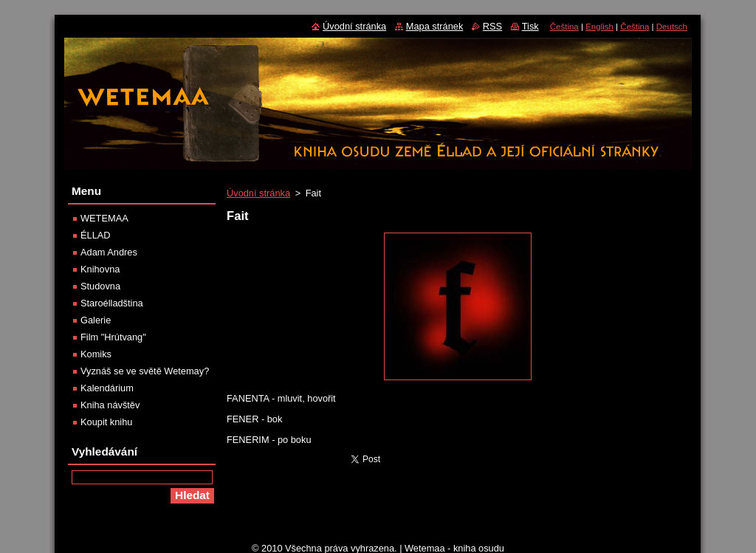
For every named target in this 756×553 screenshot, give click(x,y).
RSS (492, 26)
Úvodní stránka (258, 193)
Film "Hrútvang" (113, 337)
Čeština (564, 27)
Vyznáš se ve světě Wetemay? (145, 371)
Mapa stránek (435, 26)
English (599, 27)
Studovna (100, 286)
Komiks (96, 354)
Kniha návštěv (110, 405)
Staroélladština (112, 303)
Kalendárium (107, 388)
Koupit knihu (106, 422)
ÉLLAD (96, 235)
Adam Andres (109, 252)
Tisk (530, 26)
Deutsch (672, 27)
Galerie (96, 320)
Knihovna (100, 269)
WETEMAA (104, 218)
